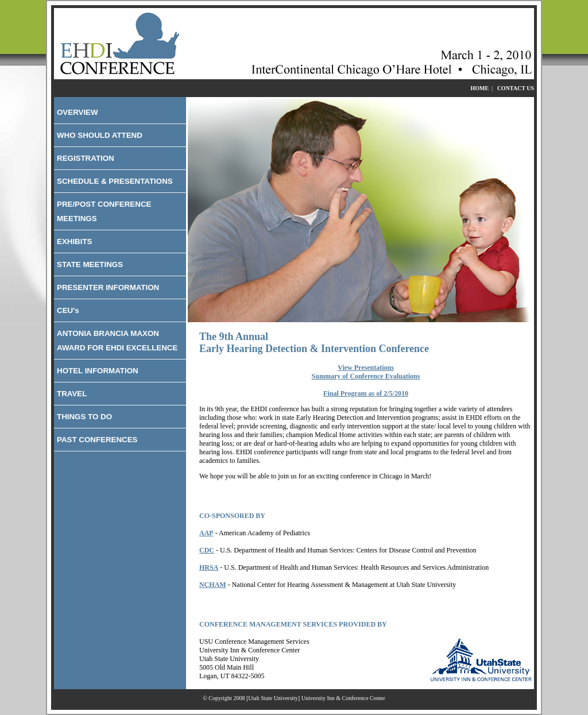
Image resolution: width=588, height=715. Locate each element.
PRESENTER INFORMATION (108, 287)
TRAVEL (72, 394)
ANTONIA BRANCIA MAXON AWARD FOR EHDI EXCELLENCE (117, 341)
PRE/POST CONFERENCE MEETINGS (104, 211)
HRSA (209, 567)
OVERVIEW (78, 112)
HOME (479, 88)
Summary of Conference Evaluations (366, 376)
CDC (207, 550)
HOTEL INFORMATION (98, 371)
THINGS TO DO (84, 417)
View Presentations (366, 368)
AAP (206, 533)
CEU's (68, 310)
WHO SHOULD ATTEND (100, 135)
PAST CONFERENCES (97, 440)
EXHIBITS (74, 241)
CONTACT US (516, 88)
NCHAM (213, 585)
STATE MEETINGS (90, 264)
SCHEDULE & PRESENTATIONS (115, 181)
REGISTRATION (86, 158)
